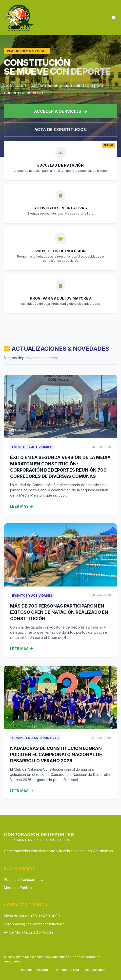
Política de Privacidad (32, 970)
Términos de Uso (66, 970)
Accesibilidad (95, 970)
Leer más (21, 506)
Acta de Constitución (60, 130)
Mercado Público (18, 888)
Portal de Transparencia (24, 880)
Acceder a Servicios (60, 111)
